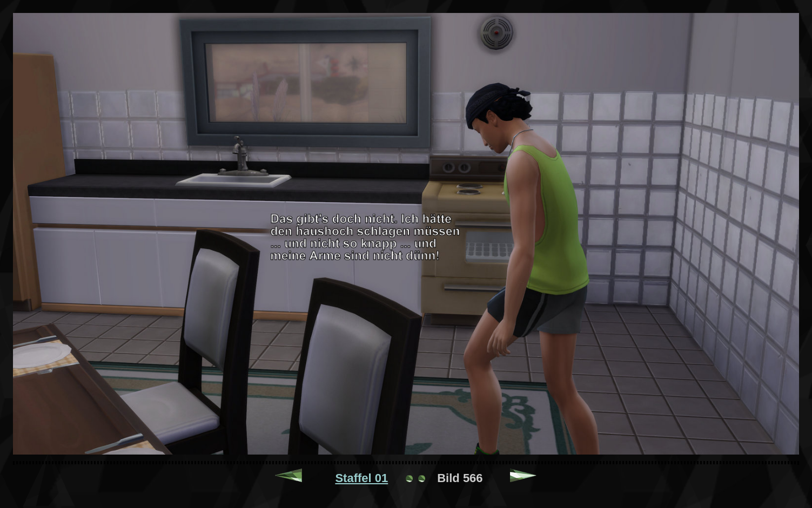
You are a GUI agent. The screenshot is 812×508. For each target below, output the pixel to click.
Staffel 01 (361, 478)
